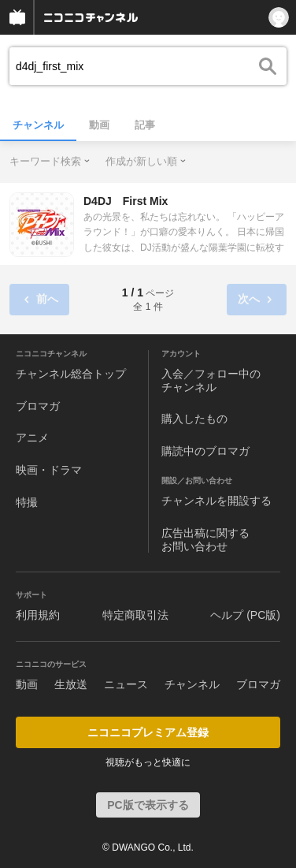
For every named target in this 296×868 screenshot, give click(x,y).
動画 (99, 125)
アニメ (32, 438)
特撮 (27, 502)
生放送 (71, 684)
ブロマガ (38, 406)
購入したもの (194, 419)
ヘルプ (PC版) (245, 615)
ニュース (126, 684)
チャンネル (38, 125)
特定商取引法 (135, 615)
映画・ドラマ (49, 470)
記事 (145, 125)
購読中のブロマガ (205, 451)
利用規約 (38, 615)
